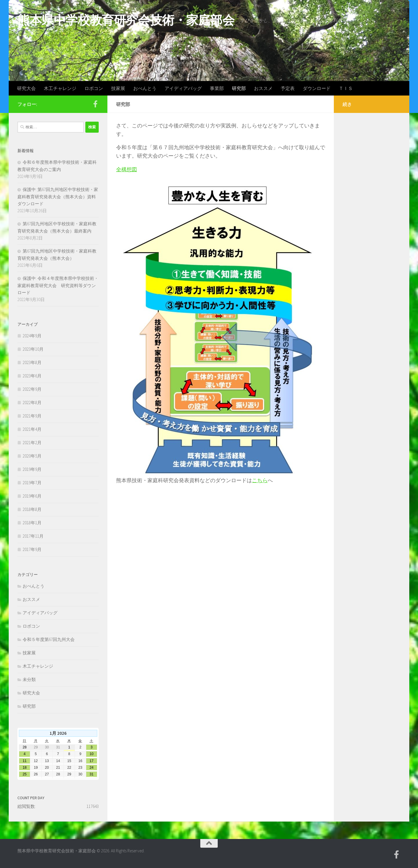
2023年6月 (32, 376)
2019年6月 (32, 496)
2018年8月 (32, 509)
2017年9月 (32, 549)
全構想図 (127, 169)
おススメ (263, 88)
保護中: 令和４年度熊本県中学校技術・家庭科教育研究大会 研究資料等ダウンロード (58, 285)
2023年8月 (32, 362)
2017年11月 (33, 536)
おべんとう (145, 88)
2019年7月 (32, 483)
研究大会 (26, 88)
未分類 (29, 679)
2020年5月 (32, 456)
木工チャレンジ (60, 88)
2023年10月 (33, 349)
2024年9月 (32, 336)
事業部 (217, 88)
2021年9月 (32, 416)
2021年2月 (32, 443)
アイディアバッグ (183, 88)
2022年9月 (32, 389)
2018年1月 (32, 523)
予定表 (288, 88)
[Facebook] (95, 104)
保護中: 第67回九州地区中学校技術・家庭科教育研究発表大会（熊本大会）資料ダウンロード (58, 197)
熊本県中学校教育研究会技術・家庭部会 (126, 20)
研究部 (239, 88)
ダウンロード (317, 88)
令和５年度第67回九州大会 (49, 639)
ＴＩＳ (346, 88)
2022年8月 (32, 403)
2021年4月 (32, 429)
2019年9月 (32, 469)
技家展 (118, 88)
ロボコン (94, 88)
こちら (260, 480)
